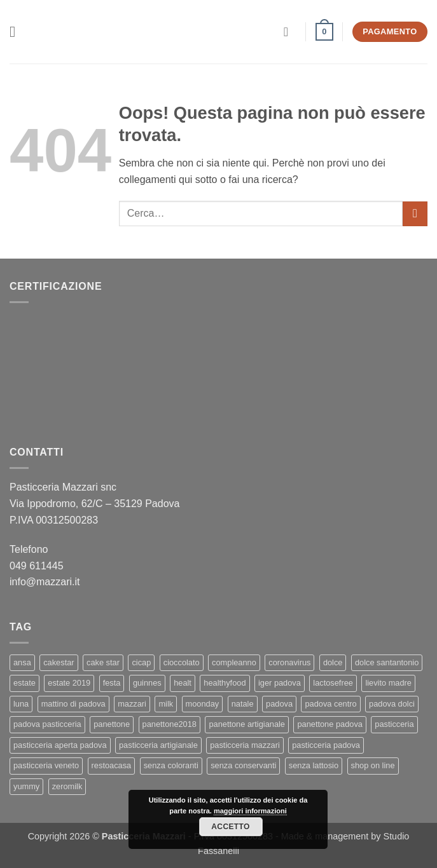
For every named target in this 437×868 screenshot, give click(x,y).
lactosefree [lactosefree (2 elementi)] (333, 683)
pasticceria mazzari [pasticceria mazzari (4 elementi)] (245, 745)
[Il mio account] (290, 32)
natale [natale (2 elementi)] (243, 704)
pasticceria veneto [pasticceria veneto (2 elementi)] (46, 765)
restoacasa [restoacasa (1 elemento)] (112, 765)
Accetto (230, 827)
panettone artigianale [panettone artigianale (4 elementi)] (247, 724)
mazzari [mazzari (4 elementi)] (132, 704)
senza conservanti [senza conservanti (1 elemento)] (243, 765)
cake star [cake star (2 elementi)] (103, 662)
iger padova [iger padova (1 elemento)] (280, 683)
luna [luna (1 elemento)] (21, 704)
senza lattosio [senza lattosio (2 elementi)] (314, 765)
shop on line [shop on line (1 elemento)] (373, 765)
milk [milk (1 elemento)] (166, 704)
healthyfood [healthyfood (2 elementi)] (225, 683)
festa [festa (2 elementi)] (112, 683)
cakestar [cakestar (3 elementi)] (59, 662)
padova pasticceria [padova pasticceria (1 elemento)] (47, 724)
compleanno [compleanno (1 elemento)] (234, 662)
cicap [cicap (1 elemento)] (141, 662)
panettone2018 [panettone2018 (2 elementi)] (170, 724)
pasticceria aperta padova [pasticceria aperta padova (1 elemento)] (60, 745)
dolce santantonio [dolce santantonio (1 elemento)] (387, 662)
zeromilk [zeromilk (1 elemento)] (67, 786)
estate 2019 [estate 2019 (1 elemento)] (69, 683)
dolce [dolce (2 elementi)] (333, 662)
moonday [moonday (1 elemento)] (203, 704)
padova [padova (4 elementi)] (279, 704)
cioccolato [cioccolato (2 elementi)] (182, 662)
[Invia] (415, 214)
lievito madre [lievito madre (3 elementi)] (388, 683)
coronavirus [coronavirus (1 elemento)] (289, 662)
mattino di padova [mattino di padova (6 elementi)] (73, 704)
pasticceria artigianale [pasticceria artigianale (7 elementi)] (158, 745)
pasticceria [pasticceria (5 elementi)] (394, 724)
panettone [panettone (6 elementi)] (112, 724)
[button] (17, 31)
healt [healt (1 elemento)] (183, 683)
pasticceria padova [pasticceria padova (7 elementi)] (326, 745)
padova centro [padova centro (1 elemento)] (330, 704)
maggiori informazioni (250, 811)
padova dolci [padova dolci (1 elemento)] (392, 704)
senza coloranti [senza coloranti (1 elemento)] (171, 765)
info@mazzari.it (46, 582)
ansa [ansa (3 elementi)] (22, 662)
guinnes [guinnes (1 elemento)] (147, 683)
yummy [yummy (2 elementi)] (26, 786)
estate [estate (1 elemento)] (24, 683)
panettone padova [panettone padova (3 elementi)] (329, 724)
